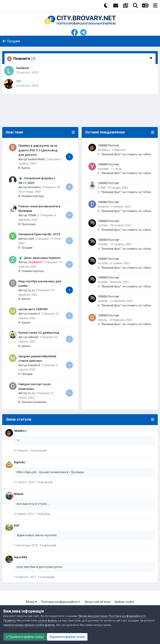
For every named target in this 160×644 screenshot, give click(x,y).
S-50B (102, 188)
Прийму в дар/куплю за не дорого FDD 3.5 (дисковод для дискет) (38, 150)
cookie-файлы (48, 620)
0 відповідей (38, 451)
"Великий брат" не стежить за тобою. (126, 154)
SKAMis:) (104, 150)
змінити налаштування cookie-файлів (29, 625)
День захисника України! (42, 258)
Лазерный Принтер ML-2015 (39, 234)
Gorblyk (103, 225)
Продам (27, 248)
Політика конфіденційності (61, 602)
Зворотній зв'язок (97, 602)
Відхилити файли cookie (67, 637)
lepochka (20, 557)
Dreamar (103, 207)
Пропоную (29, 224)
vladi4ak (103, 169)
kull (16, 525)
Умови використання (93, 616)
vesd (31, 239)
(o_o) (31, 290)
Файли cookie (124, 602)
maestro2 (34, 314)
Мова (32, 602)
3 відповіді (43, 514)
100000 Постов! (108, 145)
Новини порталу (33, 196)
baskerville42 (36, 159)
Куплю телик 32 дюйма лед (39, 332)
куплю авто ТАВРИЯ (33, 309)
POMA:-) (33, 215)
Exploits (19, 462)
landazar (23, 68)
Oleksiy (102, 320)
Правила (9, 620)
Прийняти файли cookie (25, 637)
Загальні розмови (34, 402)
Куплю (26, 168)
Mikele (19, 494)
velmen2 (33, 337)
